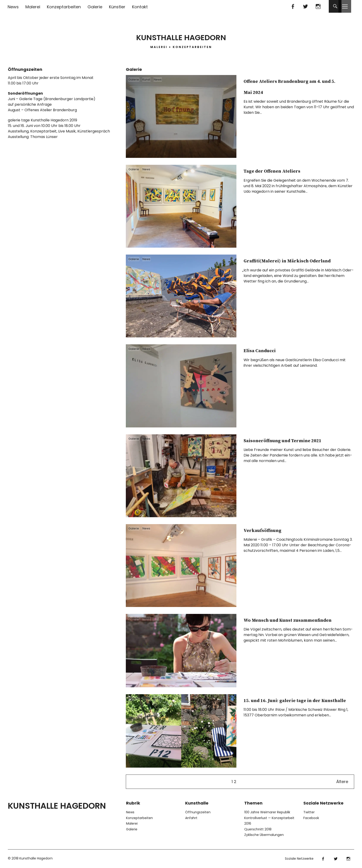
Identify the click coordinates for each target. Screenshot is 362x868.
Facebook (293, 6)
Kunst (151, 81)
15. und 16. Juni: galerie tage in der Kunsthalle (291, 705)
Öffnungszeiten (198, 812)
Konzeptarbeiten (64, 7)
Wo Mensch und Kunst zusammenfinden (289, 625)
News (13, 7)
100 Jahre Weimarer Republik (267, 812)
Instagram (318, 6)
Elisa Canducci (273, 350)
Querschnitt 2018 (258, 829)
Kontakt (140, 7)
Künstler (117, 7)
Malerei (33, 7)
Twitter (305, 6)
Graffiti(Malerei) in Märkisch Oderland (283, 265)
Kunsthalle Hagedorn (181, 35)
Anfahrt (191, 818)
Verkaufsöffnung (278, 529)
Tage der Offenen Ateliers (295, 170)
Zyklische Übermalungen (264, 835)
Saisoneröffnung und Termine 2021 (286, 445)
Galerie (95, 7)
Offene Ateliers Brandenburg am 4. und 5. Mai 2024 (296, 91)
